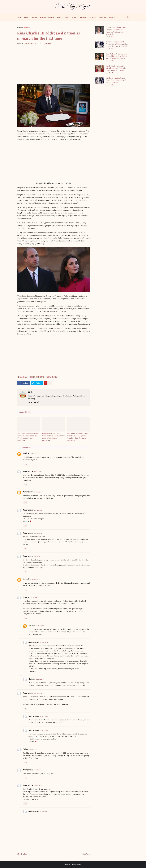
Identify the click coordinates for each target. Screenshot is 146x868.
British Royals (26, 27)
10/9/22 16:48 (38, 693)
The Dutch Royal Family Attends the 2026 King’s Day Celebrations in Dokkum (116, 68)
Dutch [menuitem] (59, 17)
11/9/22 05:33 (44, 730)
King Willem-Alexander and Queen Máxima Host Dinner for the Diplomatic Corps (116, 56)
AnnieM (26, 453)
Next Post (86, 854)
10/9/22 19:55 (33, 749)
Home (19, 27)
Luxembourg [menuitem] (102, 17)
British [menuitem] (26, 17)
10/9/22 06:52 (38, 533)
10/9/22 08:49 (36, 579)
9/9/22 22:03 (34, 453)
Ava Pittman (28, 492)
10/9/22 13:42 (44, 642)
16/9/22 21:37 (44, 811)
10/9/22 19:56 (38, 770)
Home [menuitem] (19, 17)
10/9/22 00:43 (38, 492)
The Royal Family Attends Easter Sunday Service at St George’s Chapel (116, 80)
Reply (25, 464)
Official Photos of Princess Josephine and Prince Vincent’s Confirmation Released (116, 31)
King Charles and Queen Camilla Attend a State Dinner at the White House (53, 436)
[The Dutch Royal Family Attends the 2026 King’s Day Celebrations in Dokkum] (100, 69)
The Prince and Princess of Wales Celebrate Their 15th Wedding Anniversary (27, 436)
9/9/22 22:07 (38, 471)
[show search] (127, 17)
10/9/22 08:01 (38, 556)
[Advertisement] (54, 64)
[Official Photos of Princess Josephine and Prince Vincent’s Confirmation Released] (100, 30)
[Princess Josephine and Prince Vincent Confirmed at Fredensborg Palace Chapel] (100, 44)
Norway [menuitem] (92, 17)
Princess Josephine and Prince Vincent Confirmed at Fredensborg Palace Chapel (117, 44)
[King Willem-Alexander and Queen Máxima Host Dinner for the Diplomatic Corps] (100, 56)
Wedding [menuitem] (43, 17)
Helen (31, 392)
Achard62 (27, 579)
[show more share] (50, 383)
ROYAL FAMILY (52, 377)
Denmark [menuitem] (51, 17)
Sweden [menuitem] (34, 17)
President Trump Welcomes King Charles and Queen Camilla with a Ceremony (78, 436)
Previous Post (23, 854)
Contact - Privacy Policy (73, 865)
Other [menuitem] (111, 17)
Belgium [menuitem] (83, 17)
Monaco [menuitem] (74, 17)
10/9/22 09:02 (35, 597)
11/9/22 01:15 (38, 785)
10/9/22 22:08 (44, 716)
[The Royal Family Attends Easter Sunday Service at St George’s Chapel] (100, 81)
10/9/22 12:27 (40, 626)
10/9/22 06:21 (38, 510)
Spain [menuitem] (66, 17)
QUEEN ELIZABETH (37, 377)
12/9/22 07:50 (40, 679)
